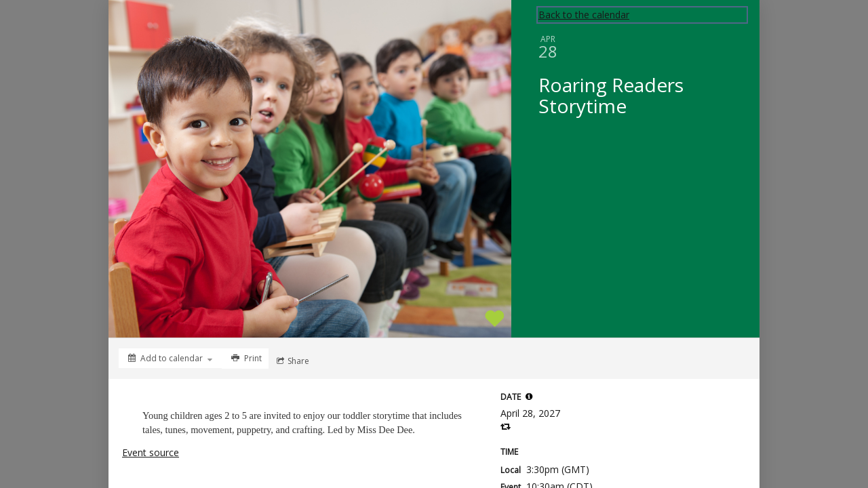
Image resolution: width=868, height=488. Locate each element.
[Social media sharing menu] (292, 361)
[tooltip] (529, 396)
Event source (151, 452)
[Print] (245, 359)
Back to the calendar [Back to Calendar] (584, 15)
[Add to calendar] (170, 358)
